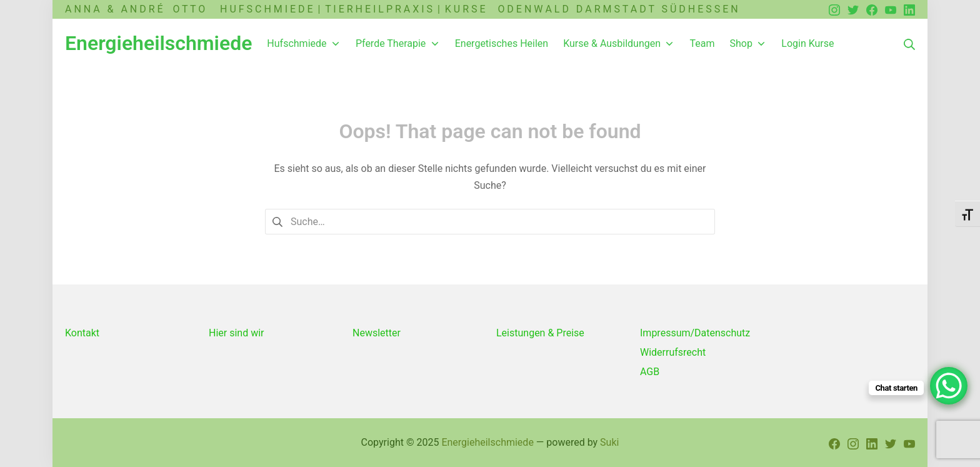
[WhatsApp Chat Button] (949, 386)
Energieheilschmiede (487, 442)
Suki (609, 442)
